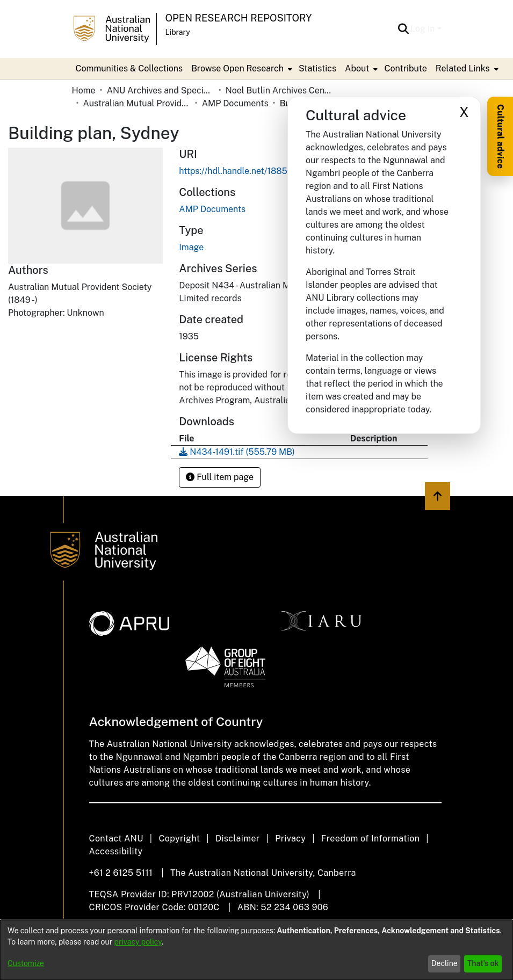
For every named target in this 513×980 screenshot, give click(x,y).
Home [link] (84, 90)
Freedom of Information (370, 839)
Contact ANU (116, 839)
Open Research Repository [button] (239, 18)
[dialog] (256, 950)
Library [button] (178, 32)
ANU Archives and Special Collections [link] (161, 90)
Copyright (179, 839)
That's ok (483, 963)
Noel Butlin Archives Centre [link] (279, 90)
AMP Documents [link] (235, 103)
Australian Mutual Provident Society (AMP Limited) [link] (137, 103)
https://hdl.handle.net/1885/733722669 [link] (258, 171)
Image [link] (191, 247)
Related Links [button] (463, 68)
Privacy (290, 839)
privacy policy (138, 942)
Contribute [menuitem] (405, 68)
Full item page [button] (220, 477)
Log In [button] (424, 29)
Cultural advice (500, 136)
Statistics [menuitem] (317, 68)
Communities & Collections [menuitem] (129, 68)
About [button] (357, 68)
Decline (445, 963)
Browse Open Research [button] (237, 68)
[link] (212, 209)
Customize (26, 963)
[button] (403, 29)
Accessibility (116, 851)
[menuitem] (241, 69)
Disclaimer (238, 839)
